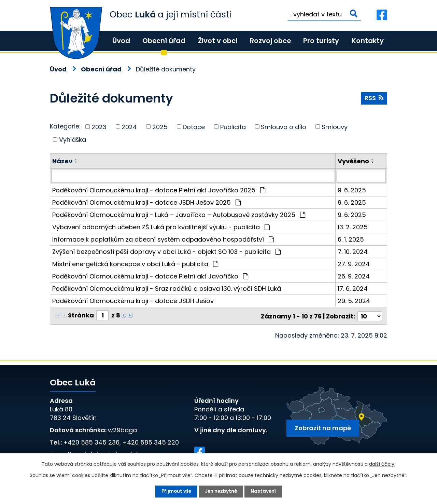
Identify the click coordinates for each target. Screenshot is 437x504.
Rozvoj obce (270, 41)
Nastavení (264, 491)
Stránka (81, 315)
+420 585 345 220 (151, 441)
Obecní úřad (164, 41)
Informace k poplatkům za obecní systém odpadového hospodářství (163, 239)
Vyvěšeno (353, 161)
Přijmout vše (175, 491)
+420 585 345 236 (91, 441)
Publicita (233, 127)
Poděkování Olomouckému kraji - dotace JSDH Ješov (133, 301)
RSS (374, 99)
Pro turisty (321, 41)
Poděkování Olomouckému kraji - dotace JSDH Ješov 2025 (146, 202)
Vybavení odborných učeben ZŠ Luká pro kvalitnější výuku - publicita (161, 227)
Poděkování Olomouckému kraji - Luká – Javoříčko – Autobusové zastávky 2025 (179, 215)
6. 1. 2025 (351, 239)
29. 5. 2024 (354, 301)
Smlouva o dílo (284, 127)
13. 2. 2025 (353, 227)
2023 (99, 127)
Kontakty (368, 41)
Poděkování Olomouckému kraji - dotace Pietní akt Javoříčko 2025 (159, 190)
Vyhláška (73, 140)
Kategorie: (65, 126)
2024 (129, 127)
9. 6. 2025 (352, 190)
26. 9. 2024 (354, 276)
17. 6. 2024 (353, 289)
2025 (160, 127)
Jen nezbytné (221, 491)
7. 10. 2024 (353, 252)
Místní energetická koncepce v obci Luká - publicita (135, 264)
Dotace (194, 127)
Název (62, 161)
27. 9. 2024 (354, 264)
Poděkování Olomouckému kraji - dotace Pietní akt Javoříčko (150, 276)
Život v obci (218, 41)
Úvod (121, 41)
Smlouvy (335, 127)
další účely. (382, 464)
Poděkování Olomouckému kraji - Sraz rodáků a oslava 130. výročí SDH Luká (167, 289)
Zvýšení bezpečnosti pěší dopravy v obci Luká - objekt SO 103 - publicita (166, 252)
